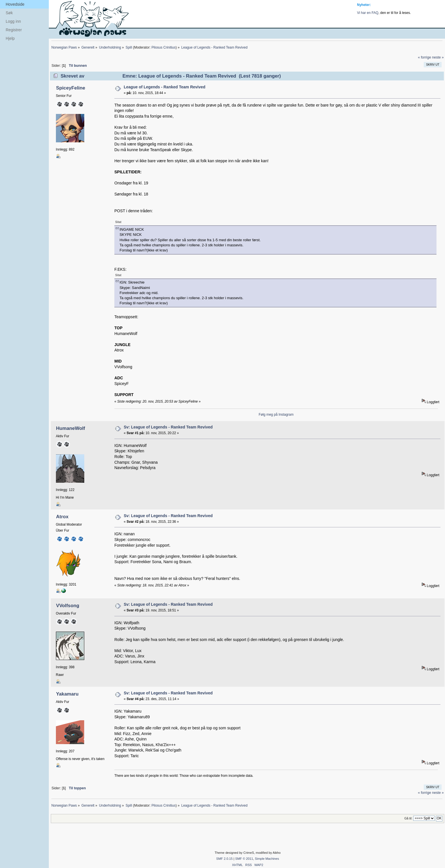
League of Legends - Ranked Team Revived (165, 87)
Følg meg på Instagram (276, 415)
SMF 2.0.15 (224, 859)
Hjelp (10, 38)
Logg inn (13, 21)
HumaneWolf (70, 428)
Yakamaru (67, 694)
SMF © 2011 (244, 859)
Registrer (14, 30)
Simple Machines (267, 859)
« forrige (424, 57)
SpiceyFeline (71, 88)
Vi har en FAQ (368, 13)
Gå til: (408, 818)
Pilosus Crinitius (164, 47)
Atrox (62, 517)
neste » (438, 57)
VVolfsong (68, 606)
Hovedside (15, 4)
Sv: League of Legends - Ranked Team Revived (168, 427)
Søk (9, 13)
